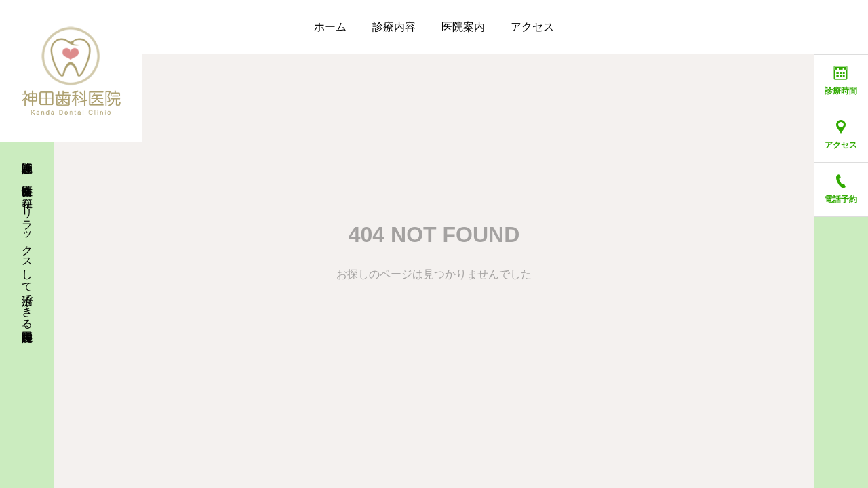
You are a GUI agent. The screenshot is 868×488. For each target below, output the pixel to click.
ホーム (330, 27)
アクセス (532, 27)
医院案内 (463, 27)
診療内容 (394, 27)
